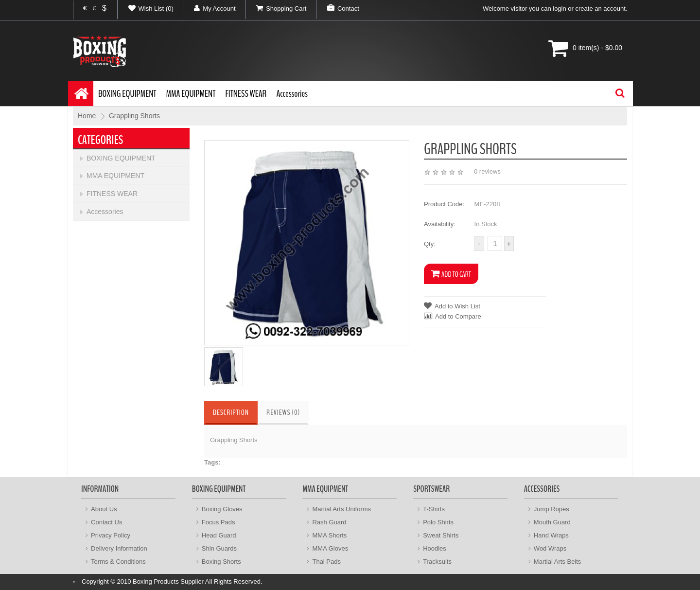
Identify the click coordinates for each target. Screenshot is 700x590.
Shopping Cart (276, 8)
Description (231, 412)
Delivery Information (119, 548)
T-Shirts (434, 509)
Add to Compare (453, 316)
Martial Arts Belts (558, 562)
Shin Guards (219, 548)
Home (87, 116)
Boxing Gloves (222, 509)
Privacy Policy (111, 535)
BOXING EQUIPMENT (127, 94)
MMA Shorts (329, 535)
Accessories (292, 94)
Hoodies (435, 548)
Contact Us (106, 522)
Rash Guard (329, 522)
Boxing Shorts (221, 562)
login (559, 9)
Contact (338, 8)
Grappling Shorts (134, 116)
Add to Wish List (452, 306)
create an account (601, 9)
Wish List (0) (146, 8)
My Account (209, 8)
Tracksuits (437, 562)
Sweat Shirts (441, 535)
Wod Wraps (550, 548)
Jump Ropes (551, 509)
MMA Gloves (330, 548)
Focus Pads (219, 522)
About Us (104, 509)
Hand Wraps (551, 535)
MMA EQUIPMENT (191, 94)
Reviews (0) (283, 412)
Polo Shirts (438, 522)
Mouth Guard (552, 522)
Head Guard (219, 535)
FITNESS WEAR (246, 94)
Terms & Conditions (118, 562)
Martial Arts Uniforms (341, 509)
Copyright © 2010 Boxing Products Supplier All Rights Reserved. (172, 581)
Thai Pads (326, 562)
